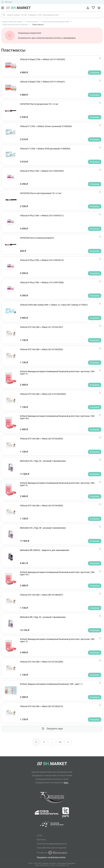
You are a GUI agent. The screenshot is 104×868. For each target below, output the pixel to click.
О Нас (40, 835)
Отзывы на (52, 853)
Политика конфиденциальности (52, 844)
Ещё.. (66, 782)
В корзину (95, 73)
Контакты (41, 840)
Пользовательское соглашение (52, 848)
